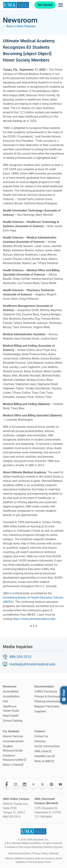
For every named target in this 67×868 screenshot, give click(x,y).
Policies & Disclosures (48, 696)
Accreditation (11, 696)
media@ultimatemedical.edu (32, 664)
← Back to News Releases (19, 26)
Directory (40, 741)
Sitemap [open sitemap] (54, 853)
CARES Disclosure (46, 691)
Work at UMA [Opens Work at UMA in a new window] (44, 761)
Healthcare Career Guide (11, 709)
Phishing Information (48, 701)
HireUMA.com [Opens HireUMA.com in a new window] (44, 756)
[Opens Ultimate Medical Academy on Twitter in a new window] (43, 784)
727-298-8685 (43, 817)
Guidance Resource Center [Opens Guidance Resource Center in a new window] (14, 758)
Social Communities (47, 746)
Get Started (45, 5)
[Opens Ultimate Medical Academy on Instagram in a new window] (16, 784)
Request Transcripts (47, 706)
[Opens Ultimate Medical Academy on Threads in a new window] (33, 784)
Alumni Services (13, 736)
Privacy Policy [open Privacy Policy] (40, 853)
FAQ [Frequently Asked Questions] (5, 701)
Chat (64, 695)
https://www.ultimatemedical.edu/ (34, 619)
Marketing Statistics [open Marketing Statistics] (20, 853)
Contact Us (41, 736)
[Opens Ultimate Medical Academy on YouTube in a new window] (60, 784)
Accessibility (11, 691)
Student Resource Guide (13, 748)
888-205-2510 (20, 657)
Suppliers (40, 711)
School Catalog (13, 721)
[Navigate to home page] (16, 5)
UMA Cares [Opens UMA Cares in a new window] (43, 751)
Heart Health (11, 716)
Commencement (13, 741)
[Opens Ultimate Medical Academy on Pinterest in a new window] (51, 784)
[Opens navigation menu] (61, 5)
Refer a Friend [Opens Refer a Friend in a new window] (13, 765)
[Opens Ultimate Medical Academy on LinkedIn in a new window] (24, 784)
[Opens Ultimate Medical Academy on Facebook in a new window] (7, 784)
